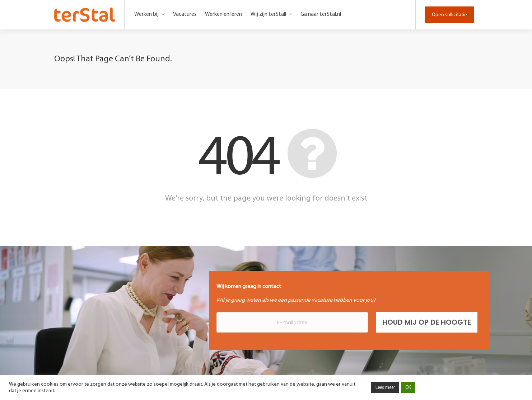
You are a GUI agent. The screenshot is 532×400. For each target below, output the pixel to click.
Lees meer (385, 388)
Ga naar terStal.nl (321, 14)
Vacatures (185, 14)
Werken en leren (223, 14)
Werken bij (146, 14)
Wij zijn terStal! (268, 14)
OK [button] (408, 388)
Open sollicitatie (449, 15)
